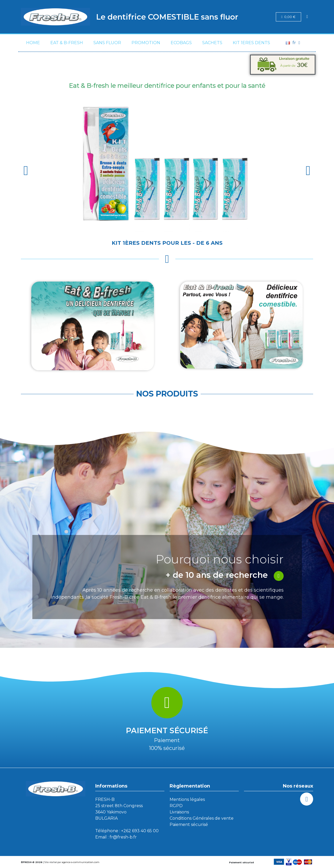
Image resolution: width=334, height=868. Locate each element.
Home (33, 43)
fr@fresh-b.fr (123, 837)
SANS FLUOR (107, 43)
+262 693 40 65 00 (140, 831)
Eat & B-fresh (67, 43)
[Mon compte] (307, 17)
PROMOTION (146, 43)
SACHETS (212, 43)
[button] (26, 171)
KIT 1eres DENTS (251, 43)
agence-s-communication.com (81, 862)
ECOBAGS (181, 43)
